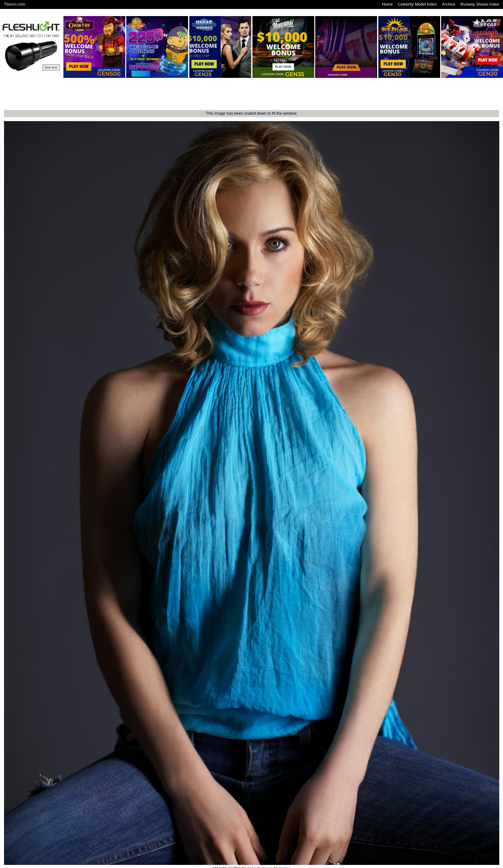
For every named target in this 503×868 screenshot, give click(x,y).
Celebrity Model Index (417, 4)
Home (387, 4)
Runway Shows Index (480, 4)
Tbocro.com (15, 4)
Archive (448, 4)
